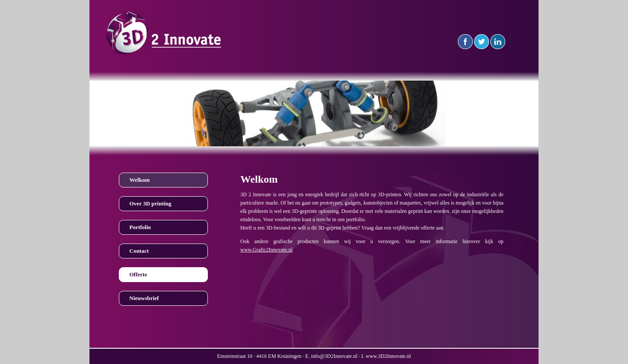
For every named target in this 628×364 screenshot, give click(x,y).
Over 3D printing (150, 203)
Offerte (138, 274)
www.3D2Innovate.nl (388, 356)
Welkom (139, 180)
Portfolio (140, 227)
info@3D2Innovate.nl (334, 356)
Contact (139, 251)
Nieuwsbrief (144, 298)
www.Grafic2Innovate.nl (266, 250)
